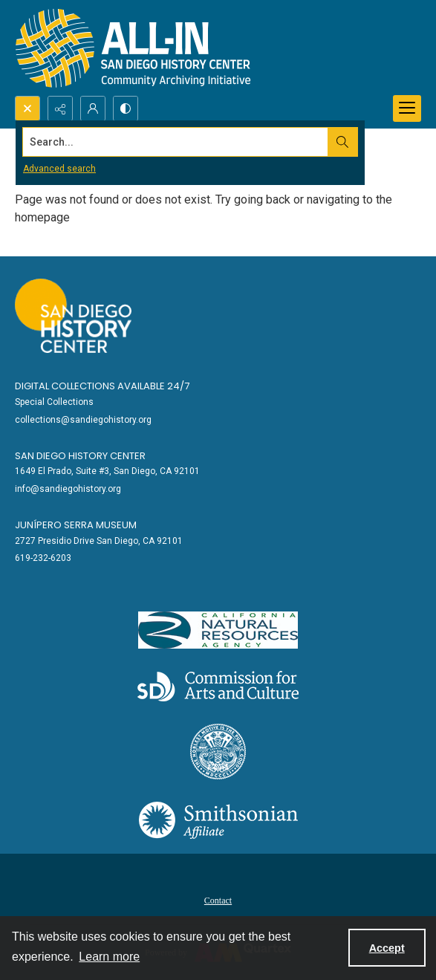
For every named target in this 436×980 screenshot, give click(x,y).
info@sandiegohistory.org (68, 489)
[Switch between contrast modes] (126, 108)
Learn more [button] (109, 957)
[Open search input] (27, 108)
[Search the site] (176, 142)
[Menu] (407, 108)
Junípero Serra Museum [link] (76, 525)
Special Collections (54, 402)
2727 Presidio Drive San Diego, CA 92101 (99, 541)
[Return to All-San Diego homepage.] (133, 48)
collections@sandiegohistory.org (83, 420)
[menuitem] (218, 900)
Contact (218, 901)
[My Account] (93, 108)
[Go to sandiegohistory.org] (73, 316)
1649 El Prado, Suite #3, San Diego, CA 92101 (107, 471)
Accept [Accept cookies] (387, 948)
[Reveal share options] (60, 108)
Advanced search (59, 169)
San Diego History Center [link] (80, 456)
